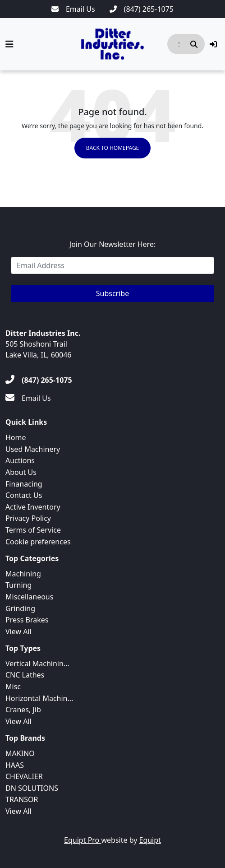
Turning (18, 585)
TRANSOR (22, 799)
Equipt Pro (83, 840)
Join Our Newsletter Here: (112, 244)
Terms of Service (33, 530)
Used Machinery (33, 449)
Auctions (20, 460)
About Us (21, 472)
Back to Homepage (113, 148)
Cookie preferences (38, 542)
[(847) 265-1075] (142, 9)
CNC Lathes (25, 675)
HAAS (15, 765)
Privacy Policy (28, 518)
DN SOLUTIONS (32, 788)
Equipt (150, 840)
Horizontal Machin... (39, 698)
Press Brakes (27, 620)
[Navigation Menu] (9, 44)
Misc (13, 687)
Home (16, 437)
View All (18, 631)
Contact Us (24, 495)
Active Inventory (33, 507)
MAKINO (20, 753)
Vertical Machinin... (37, 664)
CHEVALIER (24, 776)
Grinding (20, 608)
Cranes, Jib (23, 710)
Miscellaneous (29, 597)
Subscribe (112, 293)
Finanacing (24, 484)
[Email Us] (73, 9)
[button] (213, 44)
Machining (23, 574)
